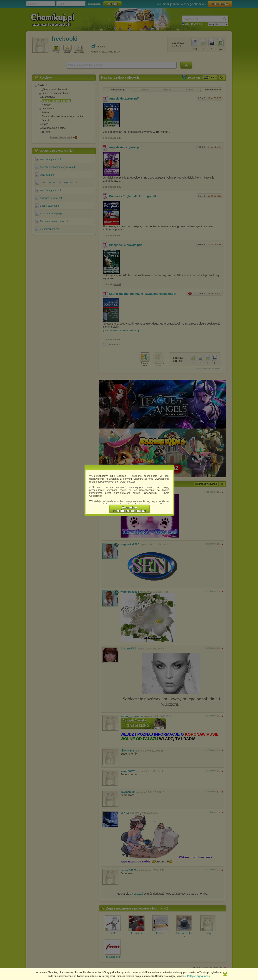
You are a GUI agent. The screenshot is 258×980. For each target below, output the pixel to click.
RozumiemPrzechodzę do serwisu (129, 509)
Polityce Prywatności (199, 976)
